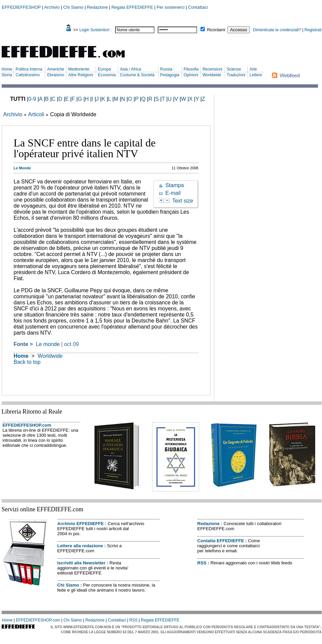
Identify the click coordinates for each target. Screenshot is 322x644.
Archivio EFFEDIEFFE (81, 524)
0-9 (32, 99)
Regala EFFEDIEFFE (132, 7)
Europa (104, 69)
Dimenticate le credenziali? (277, 30)
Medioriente (79, 69)
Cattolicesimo (28, 75)
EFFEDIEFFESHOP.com (27, 425)
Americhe (56, 69)
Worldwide (212, 75)
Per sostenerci (171, 7)
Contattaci (198, 7)
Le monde (48, 344)
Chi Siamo (73, 7)
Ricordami (216, 30)
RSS (202, 563)
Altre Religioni (81, 75)
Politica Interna (29, 69)
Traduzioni (236, 75)
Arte (253, 69)
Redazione (97, 7)
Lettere (256, 75)
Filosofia (191, 69)
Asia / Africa (130, 69)
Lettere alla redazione (80, 546)
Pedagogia (170, 75)
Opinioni (191, 75)
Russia (166, 69)
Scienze (234, 69)
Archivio (52, 7)
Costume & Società (137, 75)
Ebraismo (56, 75)
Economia (107, 75)
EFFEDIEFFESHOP (21, 7)
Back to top (27, 362)
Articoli (36, 114)
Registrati (313, 30)
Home (7, 69)
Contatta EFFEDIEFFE (221, 541)
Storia (7, 75)
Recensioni (212, 69)
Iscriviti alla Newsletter (82, 563)
